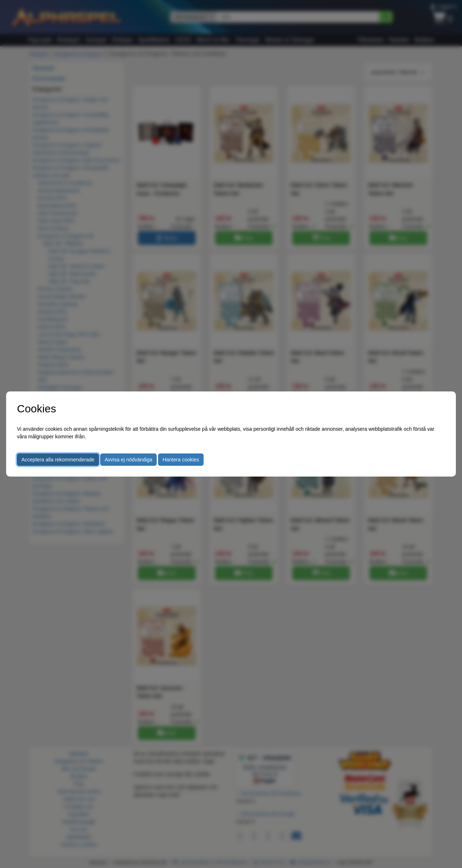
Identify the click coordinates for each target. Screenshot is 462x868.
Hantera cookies (181, 460)
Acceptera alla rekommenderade (58, 460)
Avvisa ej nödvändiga (128, 460)
